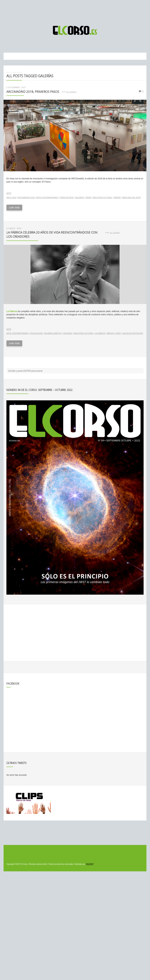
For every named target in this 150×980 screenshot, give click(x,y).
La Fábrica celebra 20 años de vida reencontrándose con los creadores (52, 234)
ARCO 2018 (11, 198)
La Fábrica (100, 333)
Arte (9, 193)
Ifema (88, 198)
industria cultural (102, 198)
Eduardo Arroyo (53, 333)
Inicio (9, 72)
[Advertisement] (75, 11)
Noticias (17, 72)
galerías (79, 198)
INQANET (90, 864)
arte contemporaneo (47, 198)
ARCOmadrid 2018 (26, 198)
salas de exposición (133, 333)
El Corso (71, 92)
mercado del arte (131, 198)
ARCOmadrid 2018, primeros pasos (33, 92)
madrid (117, 198)
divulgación (36, 333)
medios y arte (114, 333)
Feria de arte (67, 198)
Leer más (14, 207)
